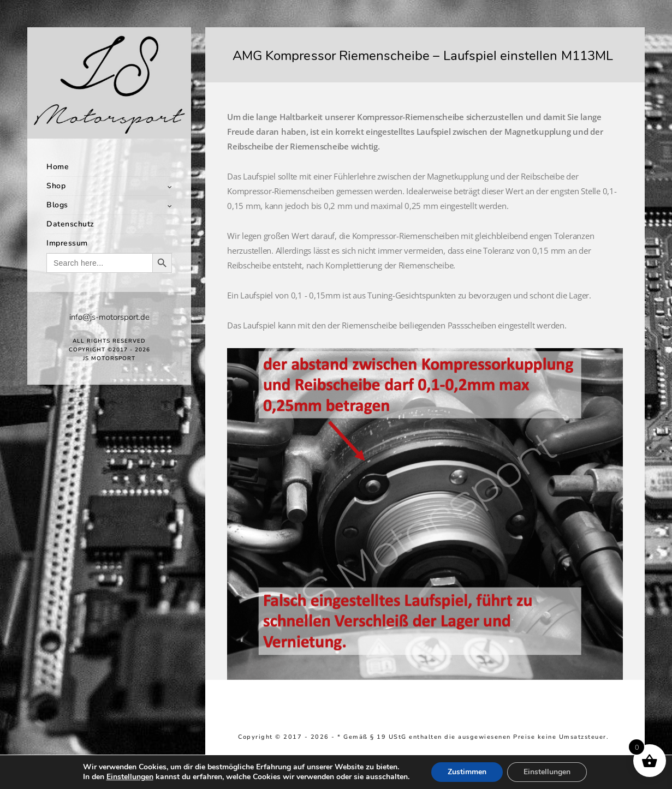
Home (58, 167)
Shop (56, 186)
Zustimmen (467, 772)
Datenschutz (70, 224)
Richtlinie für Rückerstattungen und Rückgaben (387, 745)
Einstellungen (130, 777)
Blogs (57, 205)
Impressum (67, 243)
